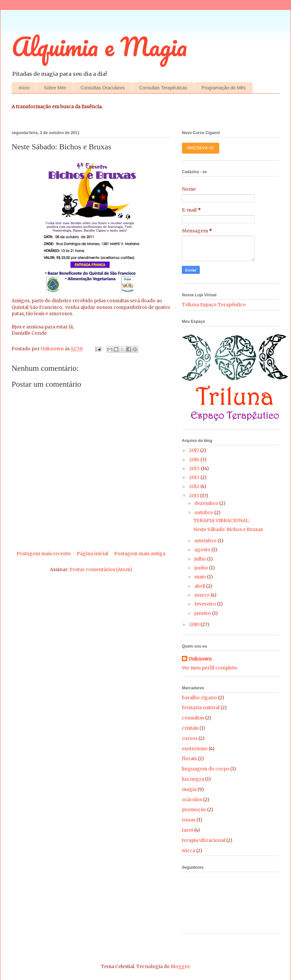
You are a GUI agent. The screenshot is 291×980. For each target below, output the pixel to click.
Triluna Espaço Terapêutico (214, 305)
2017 (195, 450)
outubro (204, 513)
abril (200, 586)
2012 (195, 486)
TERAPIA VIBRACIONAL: (222, 520)
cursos (190, 738)
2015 (195, 468)
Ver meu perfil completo (209, 668)
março (203, 595)
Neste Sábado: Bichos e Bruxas (228, 529)
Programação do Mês (224, 88)
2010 (195, 624)
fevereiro (206, 604)
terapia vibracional (204, 840)
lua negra (193, 779)
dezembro (207, 503)
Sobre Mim (55, 88)
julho (201, 559)
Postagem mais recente (44, 554)
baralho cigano (199, 698)
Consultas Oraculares (103, 88)
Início (24, 88)
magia (189, 789)
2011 (195, 496)
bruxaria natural (201, 708)
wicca (188, 851)
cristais (190, 728)
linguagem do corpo (206, 769)
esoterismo (195, 749)
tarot (187, 830)
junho (202, 568)
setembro (206, 541)
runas (189, 820)
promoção (194, 809)
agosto (203, 550)
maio (201, 577)
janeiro (203, 613)
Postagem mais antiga (140, 554)
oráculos (192, 800)
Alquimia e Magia (99, 47)
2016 (195, 460)
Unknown (200, 659)
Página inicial (92, 554)
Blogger (180, 966)
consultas (193, 718)
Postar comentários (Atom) (101, 569)
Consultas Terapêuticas (163, 88)
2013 (195, 477)
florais (189, 759)
